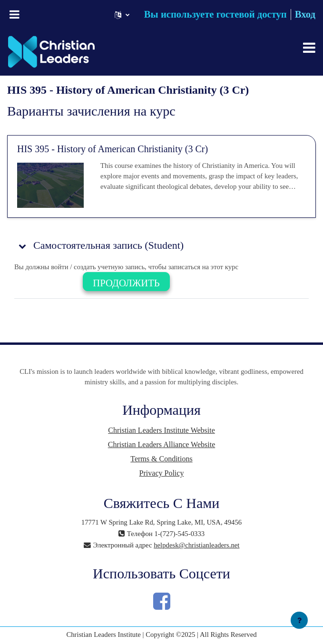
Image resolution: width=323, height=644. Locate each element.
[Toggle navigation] (309, 48)
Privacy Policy (162, 473)
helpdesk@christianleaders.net (196, 545)
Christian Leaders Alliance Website (161, 444)
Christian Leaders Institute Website (161, 430)
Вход (305, 14)
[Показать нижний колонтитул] (299, 620)
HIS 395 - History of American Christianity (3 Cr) (113, 149)
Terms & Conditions (161, 459)
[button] (122, 15)
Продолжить (126, 283)
